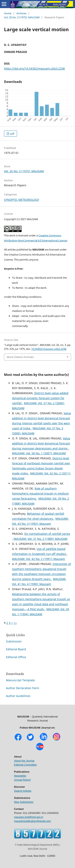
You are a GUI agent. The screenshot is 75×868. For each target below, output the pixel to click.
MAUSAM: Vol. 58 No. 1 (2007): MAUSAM (39, 453)
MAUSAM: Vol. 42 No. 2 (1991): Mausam (38, 559)
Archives (21, 13)
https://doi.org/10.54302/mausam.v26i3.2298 (34, 69)
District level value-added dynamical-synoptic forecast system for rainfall (40, 398)
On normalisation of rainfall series (47, 534)
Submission (14, 641)
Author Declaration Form (22, 688)
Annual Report (22, 780)
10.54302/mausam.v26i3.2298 (49, 349)
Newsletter (20, 776)
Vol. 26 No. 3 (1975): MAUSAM (22, 17)
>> (15, 623)
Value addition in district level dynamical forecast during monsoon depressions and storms (41, 443)
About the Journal (24, 761)
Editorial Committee (25, 765)
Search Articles (23, 791)
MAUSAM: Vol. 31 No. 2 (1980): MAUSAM (40, 539)
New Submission (24, 802)
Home (8, 13)
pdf (12, 134)
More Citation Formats (20, 357)
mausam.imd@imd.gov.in (29, 817)
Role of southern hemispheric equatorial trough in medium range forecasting (40, 493)
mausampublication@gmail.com (32, 821)
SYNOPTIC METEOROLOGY (22, 200)
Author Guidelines (18, 696)
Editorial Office (16, 657)
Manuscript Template (20, 680)
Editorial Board (16, 649)
